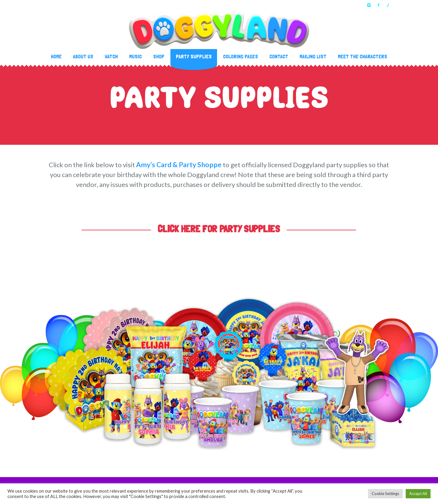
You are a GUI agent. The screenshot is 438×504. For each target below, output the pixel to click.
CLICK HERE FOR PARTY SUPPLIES (219, 229)
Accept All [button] (418, 494)
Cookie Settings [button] (385, 494)
